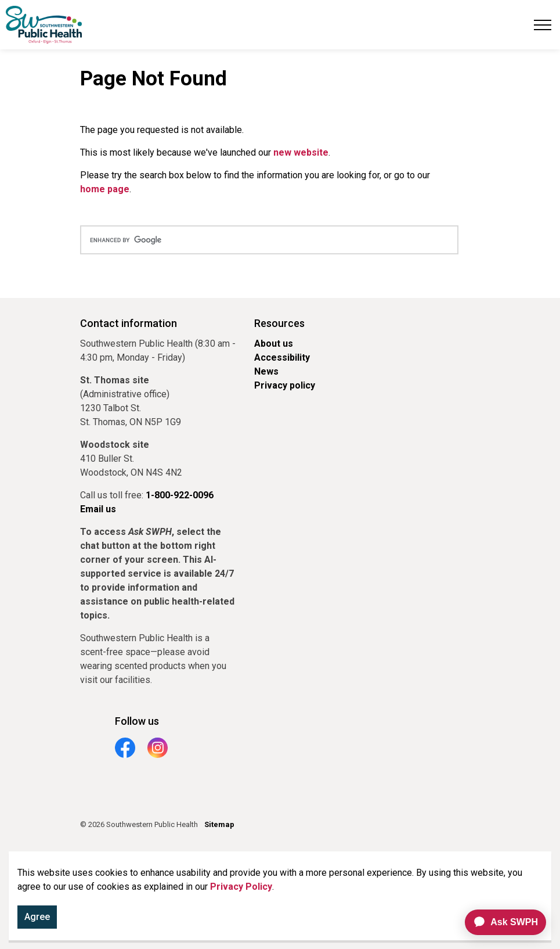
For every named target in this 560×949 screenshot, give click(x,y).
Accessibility (282, 357)
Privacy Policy (241, 887)
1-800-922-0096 (180, 495)
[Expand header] (543, 25)
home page (105, 189)
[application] (501, 922)
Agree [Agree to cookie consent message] (37, 917)
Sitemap (219, 824)
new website (301, 152)
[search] (269, 240)
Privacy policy (285, 385)
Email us (98, 509)
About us (274, 344)
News (266, 371)
